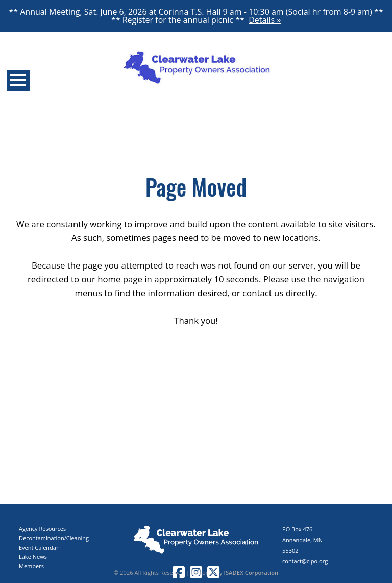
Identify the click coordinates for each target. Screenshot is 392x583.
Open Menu (18, 80)
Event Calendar (39, 548)
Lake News (33, 557)
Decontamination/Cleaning (54, 538)
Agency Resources (42, 529)
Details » (265, 20)
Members (31, 566)
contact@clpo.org (305, 561)
